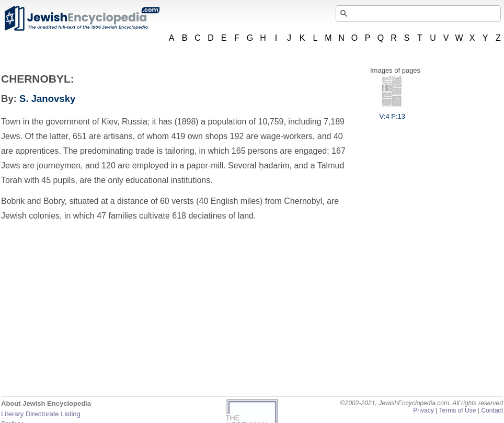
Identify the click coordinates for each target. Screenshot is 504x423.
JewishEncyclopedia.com (82, 18)
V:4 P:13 (392, 112)
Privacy (423, 410)
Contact (492, 410)
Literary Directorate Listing (41, 414)
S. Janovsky (47, 99)
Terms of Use (457, 410)
